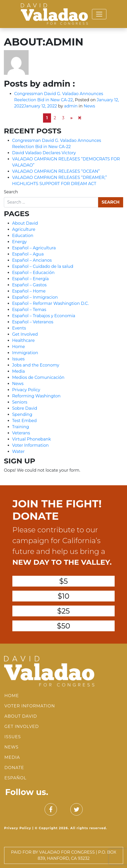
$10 (64, 596)
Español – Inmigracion (35, 297)
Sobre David (25, 408)
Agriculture (24, 229)
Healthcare (23, 340)
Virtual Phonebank (31, 439)
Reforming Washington (36, 396)
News (89, 106)
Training (20, 427)
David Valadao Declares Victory (44, 153)
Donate (14, 768)
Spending (22, 414)
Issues (18, 359)
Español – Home (29, 291)
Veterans (21, 433)
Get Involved (25, 334)
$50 (64, 626)
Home (19, 347)
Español (15, 778)
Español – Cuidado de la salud (43, 266)
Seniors (20, 402)
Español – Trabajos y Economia (44, 316)
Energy (19, 242)
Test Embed (24, 421)
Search (11, 192)
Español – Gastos (29, 285)
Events (19, 328)
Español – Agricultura (34, 248)
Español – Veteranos (33, 322)
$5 (63, 581)
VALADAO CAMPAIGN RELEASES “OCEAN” (56, 171)
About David (25, 223)
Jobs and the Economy (36, 365)
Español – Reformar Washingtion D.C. (50, 303)
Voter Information (30, 445)
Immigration (25, 353)
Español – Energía (30, 279)
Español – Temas (29, 310)
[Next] (80, 118)
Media (19, 371)
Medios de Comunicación (38, 377)
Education (23, 236)
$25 (63, 611)
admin (71, 106)
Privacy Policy (26, 390)
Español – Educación (33, 273)
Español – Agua (28, 254)
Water (18, 451)
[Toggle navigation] (99, 14)
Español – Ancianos (32, 260)
